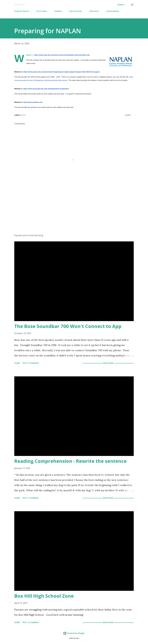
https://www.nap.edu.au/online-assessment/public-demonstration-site (62, 55)
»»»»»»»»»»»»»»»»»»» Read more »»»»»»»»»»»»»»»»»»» (108, 363)
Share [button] (128, 115)
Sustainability (113, 11)
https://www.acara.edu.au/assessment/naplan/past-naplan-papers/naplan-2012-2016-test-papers (61, 72)
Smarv (20, 5)
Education (94, 11)
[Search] (121, 5)
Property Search (22, 11)
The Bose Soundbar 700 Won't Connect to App (68, 326)
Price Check (42, 11)
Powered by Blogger (74, 633)
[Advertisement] (74, 212)
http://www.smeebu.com (33, 102)
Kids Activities (76, 11)
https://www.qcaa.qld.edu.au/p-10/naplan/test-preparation (46, 89)
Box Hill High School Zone (44, 596)
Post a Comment (31, 363)
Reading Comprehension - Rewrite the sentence (70, 461)
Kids (24, 115)
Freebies (58, 11)
